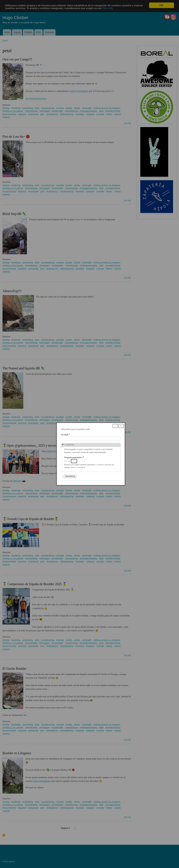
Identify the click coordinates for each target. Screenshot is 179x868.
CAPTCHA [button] (69, 445)
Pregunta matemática (73, 457)
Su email (65, 435)
